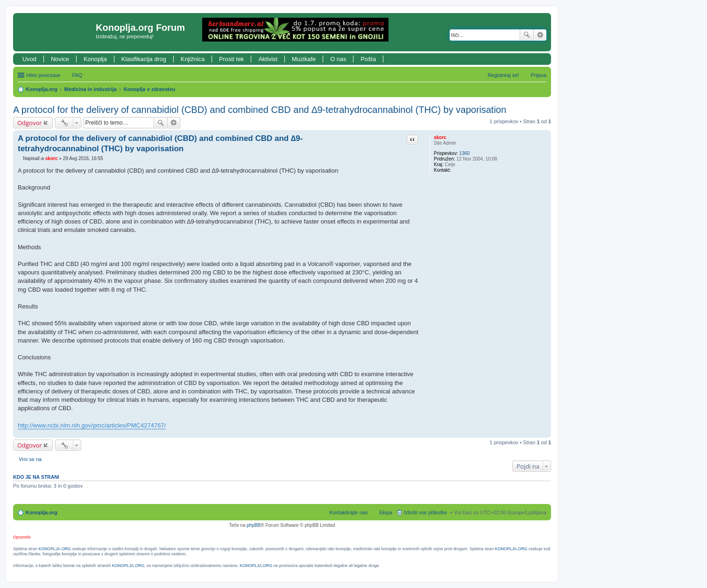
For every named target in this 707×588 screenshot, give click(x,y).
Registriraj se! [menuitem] (503, 75)
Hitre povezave (43, 75)
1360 (464, 153)
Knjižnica (193, 59)
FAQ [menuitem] (77, 75)
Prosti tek (231, 59)
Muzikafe (304, 59)
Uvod (29, 59)
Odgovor (30, 123)
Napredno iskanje (540, 35)
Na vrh (544, 433)
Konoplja (95, 59)
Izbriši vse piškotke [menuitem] (425, 512)
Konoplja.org (42, 89)
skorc (440, 137)
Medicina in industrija (91, 89)
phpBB (254, 525)
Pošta (368, 59)
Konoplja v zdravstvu (150, 89)
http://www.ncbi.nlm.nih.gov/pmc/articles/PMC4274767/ (92, 425)
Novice (60, 59)
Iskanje (527, 35)
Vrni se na (30, 459)
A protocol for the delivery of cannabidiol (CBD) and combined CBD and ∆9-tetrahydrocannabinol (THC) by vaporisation (260, 110)
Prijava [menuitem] (538, 75)
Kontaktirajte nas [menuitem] (349, 512)
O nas (338, 59)
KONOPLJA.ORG (54, 549)
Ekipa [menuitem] (386, 512)
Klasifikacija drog (144, 59)
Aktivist (268, 59)
